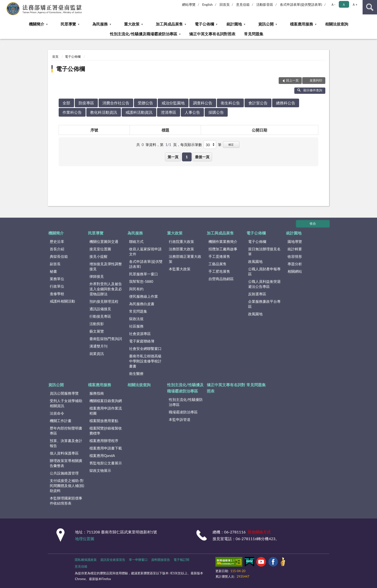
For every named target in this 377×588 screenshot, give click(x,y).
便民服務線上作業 (144, 296)
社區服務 (136, 326)
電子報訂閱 (181, 560)
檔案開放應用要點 (104, 421)
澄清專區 (169, 112)
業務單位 (57, 279)
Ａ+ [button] (355, 4)
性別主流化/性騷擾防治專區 (186, 402)
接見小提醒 (98, 256)
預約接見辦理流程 (104, 301)
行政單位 (57, 286)
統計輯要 (295, 249)
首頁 (55, 57)
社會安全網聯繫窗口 (145, 348)
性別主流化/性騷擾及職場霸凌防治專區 (143, 34)
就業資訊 (97, 354)
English (207, 4)
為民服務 (100, 24)
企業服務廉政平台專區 (264, 304)
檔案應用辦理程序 (104, 441)
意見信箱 (243, 4)
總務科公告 (286, 103)
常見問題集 (254, 34)
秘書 (53, 271)
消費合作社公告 (116, 103)
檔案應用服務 (302, 24)
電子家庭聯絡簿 (142, 341)
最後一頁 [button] (202, 157)
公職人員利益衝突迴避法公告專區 (264, 284)
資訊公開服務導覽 (64, 393)
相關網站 (295, 271)
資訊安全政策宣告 (113, 560)
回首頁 (225, 4)
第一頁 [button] (173, 157)
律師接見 (97, 276)
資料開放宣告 (161, 560)
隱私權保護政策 (86, 560)
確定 (231, 144)
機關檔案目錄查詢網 (106, 401)
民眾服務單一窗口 (144, 274)
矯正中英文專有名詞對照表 (212, 34)
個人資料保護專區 (64, 453)
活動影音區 (265, 4)
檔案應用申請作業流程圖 (106, 411)
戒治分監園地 (173, 103)
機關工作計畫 (61, 421)
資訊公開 (266, 24)
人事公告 (192, 112)
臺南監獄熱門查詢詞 (106, 339)
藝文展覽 (97, 331)
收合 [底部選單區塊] (313, 223)
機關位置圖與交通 (104, 241)
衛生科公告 (230, 103)
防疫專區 (86, 103)
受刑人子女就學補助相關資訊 (66, 403)
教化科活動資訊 (104, 112)
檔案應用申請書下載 (106, 448)
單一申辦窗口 (138, 560)
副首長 (55, 264)
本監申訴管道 (180, 419)
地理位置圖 (85, 539)
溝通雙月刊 (98, 346)
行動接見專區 (100, 316)
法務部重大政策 (181, 249)
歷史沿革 (57, 241)
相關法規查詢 (337, 24)
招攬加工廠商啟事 (223, 249)
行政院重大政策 (181, 241)
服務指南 (97, 393)
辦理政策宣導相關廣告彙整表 (66, 463)
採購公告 (216, 112)
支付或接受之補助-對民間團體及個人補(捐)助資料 (67, 486)
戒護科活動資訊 (139, 112)
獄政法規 (136, 319)
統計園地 (234, 24)
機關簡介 (37, 24)
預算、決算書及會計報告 (66, 443)
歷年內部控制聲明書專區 (66, 431)
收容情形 (295, 256)
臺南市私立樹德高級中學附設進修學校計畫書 (145, 361)
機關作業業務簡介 (223, 241)
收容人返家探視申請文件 (145, 251)
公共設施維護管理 (64, 473)
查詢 (370, 7)
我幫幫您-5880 (141, 281)
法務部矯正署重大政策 (185, 259)
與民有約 (136, 289)
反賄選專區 (257, 294)
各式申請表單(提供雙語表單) (301, 4)
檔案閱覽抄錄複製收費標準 (106, 431)
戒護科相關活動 (62, 301)
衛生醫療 (136, 373)
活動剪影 (97, 324)
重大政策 (132, 24)
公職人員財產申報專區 (264, 271)
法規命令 (57, 413)
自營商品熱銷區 (221, 279)
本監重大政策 (180, 269)
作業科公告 (72, 112)
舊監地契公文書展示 (106, 463)
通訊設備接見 (100, 309)
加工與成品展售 (169, 24)
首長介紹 (57, 249)
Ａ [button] (344, 4)
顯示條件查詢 (310, 90)
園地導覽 (295, 241)
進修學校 (57, 294)
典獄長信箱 (59, 256)
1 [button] (187, 157)
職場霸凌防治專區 (183, 412)
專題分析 (295, 264)
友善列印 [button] (316, 80)
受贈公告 (145, 103)
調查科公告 (203, 103)
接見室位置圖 (100, 249)
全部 (66, 103)
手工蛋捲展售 (219, 256)
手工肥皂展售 (219, 271)
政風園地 (255, 261)
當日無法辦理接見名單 (264, 251)
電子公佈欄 (204, 24)
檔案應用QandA (102, 455)
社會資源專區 (140, 334)
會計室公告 (258, 103)
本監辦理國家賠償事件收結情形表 (66, 501)
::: (4, 4)
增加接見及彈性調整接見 (106, 266)
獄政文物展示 (100, 470)
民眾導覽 (68, 24)
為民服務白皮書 (142, 304)
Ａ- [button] (333, 4)
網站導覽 (189, 4)
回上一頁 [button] (292, 80)
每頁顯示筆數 (191, 145)
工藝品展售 (217, 264)
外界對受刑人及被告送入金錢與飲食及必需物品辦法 (106, 289)
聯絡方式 (136, 241)
